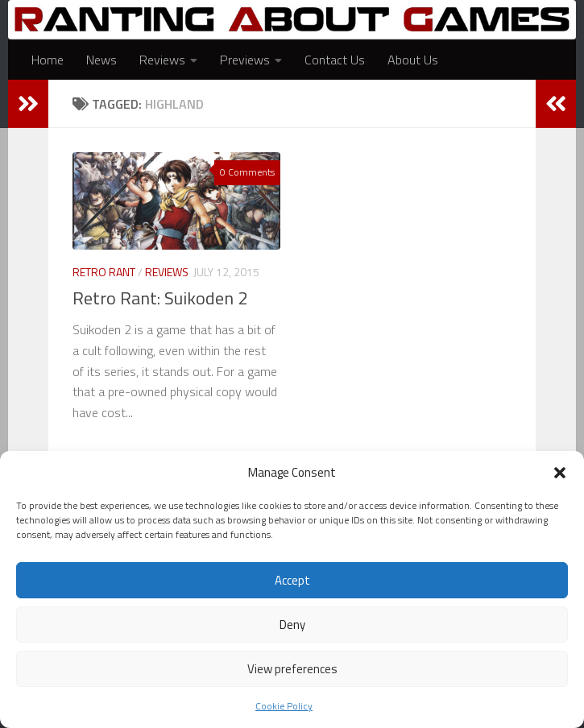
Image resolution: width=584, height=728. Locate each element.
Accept (292, 580)
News (101, 60)
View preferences (292, 669)
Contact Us (335, 60)
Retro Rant (104, 272)
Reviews (162, 60)
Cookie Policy (284, 706)
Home (48, 60)
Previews (245, 60)
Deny (292, 625)
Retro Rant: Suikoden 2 (160, 298)
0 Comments (247, 172)
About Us (413, 60)
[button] (560, 473)
